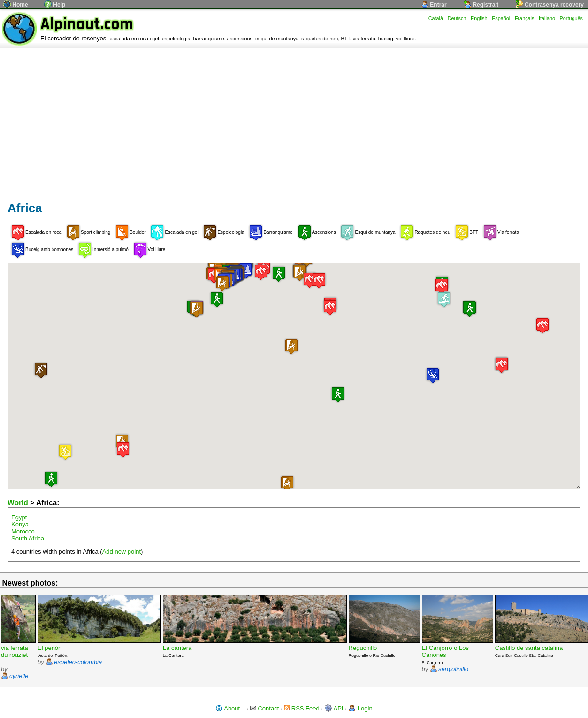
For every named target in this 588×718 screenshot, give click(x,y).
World (18, 503)
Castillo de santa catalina (529, 648)
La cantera (177, 648)
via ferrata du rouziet (15, 651)
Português (571, 18)
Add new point (122, 552)
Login (360, 708)
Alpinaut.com (87, 24)
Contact (264, 708)
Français (525, 18)
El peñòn (50, 648)
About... (230, 708)
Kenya (20, 524)
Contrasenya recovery (550, 5)
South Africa (28, 538)
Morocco (23, 531)
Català (436, 18)
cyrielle (19, 676)
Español (501, 18)
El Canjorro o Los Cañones (445, 651)
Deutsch (457, 18)
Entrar (434, 5)
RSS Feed (302, 708)
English (479, 18)
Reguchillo (363, 648)
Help (55, 5)
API (334, 708)
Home (16, 5)
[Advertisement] (294, 119)
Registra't (481, 5)
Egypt (19, 517)
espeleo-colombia (78, 662)
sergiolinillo (453, 669)
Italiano (547, 18)
